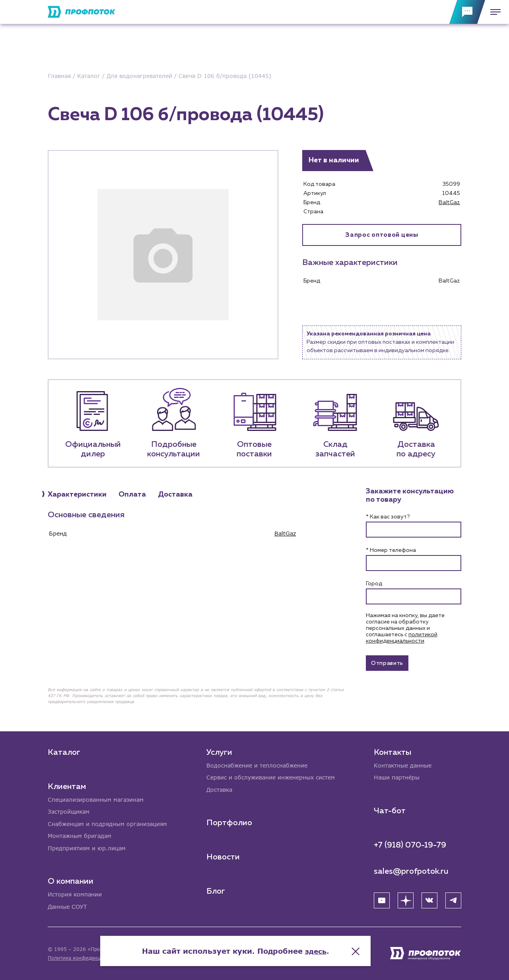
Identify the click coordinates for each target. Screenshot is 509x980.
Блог (216, 890)
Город (374, 584)
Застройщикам (69, 811)
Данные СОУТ (67, 907)
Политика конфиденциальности (87, 958)
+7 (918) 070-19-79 (410, 844)
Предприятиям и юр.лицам (87, 848)
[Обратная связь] (467, 12)
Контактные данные (403, 764)
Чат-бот (390, 810)
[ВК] (429, 899)
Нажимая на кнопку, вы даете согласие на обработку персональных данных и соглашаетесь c (405, 628)
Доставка (219, 789)
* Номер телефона (391, 550)
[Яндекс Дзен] (406, 899)
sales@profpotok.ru (411, 870)
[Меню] (493, 12)
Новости (223, 856)
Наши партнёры (397, 776)
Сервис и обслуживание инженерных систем (271, 776)
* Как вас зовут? (388, 517)
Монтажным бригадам (80, 835)
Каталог (64, 751)
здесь (335, 948)
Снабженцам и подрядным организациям (107, 823)
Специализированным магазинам (96, 798)
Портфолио (229, 822)
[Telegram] (453, 899)
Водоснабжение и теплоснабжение (257, 764)
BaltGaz (449, 203)
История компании (75, 894)
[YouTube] (382, 899)
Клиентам (67, 785)
